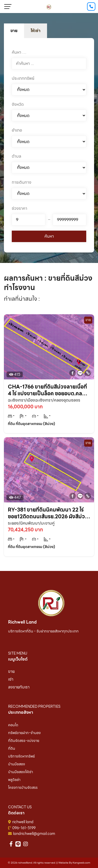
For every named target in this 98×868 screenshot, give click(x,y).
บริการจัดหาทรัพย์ (21, 756)
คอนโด (13, 725)
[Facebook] (73, 373)
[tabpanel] (49, 145)
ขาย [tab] (14, 31)
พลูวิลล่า (14, 780)
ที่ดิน (12, 748)
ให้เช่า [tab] (36, 31)
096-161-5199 (24, 828)
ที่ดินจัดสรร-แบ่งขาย (24, 741)
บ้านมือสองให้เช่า (21, 772)
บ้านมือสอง (17, 764)
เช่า (11, 679)
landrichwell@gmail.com (34, 834)
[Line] (80, 373)
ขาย (11, 671)
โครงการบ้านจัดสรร (23, 787)
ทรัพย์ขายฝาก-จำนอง (24, 733)
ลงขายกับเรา (19, 687)
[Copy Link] (88, 373)
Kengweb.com (81, 863)
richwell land (23, 822)
